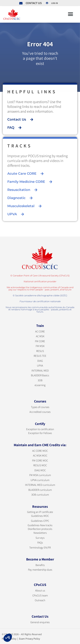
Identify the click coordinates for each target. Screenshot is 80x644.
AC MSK (40, 336)
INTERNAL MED (40, 370)
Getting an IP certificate (40, 512)
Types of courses (40, 407)
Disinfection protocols (40, 529)
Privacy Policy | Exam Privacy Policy (21, 639)
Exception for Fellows (40, 433)
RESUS (40, 351)
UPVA (40, 366)
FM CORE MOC (40, 460)
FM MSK (40, 346)
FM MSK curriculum (40, 475)
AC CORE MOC (40, 451)
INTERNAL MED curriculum (40, 485)
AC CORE (40, 331)
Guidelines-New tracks (40, 525)
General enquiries (40, 622)
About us (40, 590)
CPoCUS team (40, 595)
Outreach (40, 600)
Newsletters (40, 533)
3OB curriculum (40, 495)
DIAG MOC (40, 470)
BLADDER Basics (40, 375)
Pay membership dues (40, 570)
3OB (40, 380)
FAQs (40, 543)
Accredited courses (40, 412)
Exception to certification (40, 429)
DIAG (40, 361)
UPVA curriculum (40, 480)
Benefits (40, 565)
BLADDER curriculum (40, 490)
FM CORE (40, 341)
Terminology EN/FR (40, 547)
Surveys (40, 538)
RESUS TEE (40, 356)
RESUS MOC (40, 465)
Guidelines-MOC (40, 516)
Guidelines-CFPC (40, 521)
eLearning (40, 385)
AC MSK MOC (40, 455)
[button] (70, 14)
